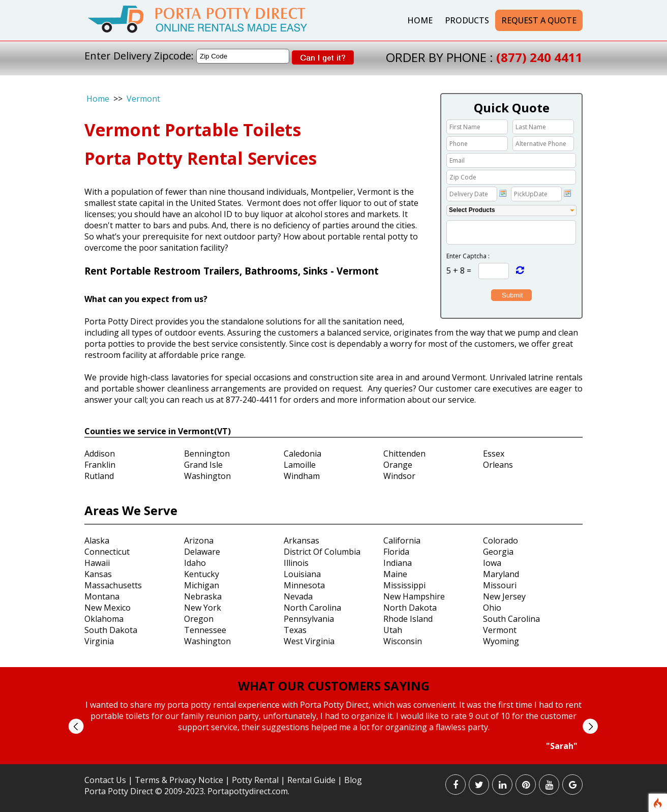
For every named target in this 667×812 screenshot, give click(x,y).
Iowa (492, 563)
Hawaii (97, 563)
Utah (393, 630)
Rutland (99, 476)
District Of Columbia (322, 552)
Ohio (492, 608)
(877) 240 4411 (539, 57)
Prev (76, 726)
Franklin (100, 465)
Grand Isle (203, 465)
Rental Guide (312, 780)
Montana (102, 596)
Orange (398, 465)
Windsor (399, 476)
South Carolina (511, 619)
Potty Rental (255, 780)
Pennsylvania (309, 619)
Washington (207, 476)
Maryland (501, 574)
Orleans (498, 465)
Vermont (143, 99)
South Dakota (111, 630)
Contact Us (105, 780)
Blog (353, 780)
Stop (338, 761)
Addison (100, 454)
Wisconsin (403, 641)
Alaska (97, 540)
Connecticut (107, 552)
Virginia (99, 641)
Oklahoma (104, 619)
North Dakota (410, 608)
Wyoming (501, 641)
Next (590, 726)
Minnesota (304, 585)
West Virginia (309, 641)
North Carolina (312, 608)
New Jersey (504, 596)
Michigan (202, 585)
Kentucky (202, 574)
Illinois (296, 563)
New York (203, 608)
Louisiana (302, 574)
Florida (396, 552)
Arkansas (301, 540)
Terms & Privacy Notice (179, 780)
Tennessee (205, 630)
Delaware (202, 552)
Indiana (398, 563)
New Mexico (108, 608)
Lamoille (300, 465)
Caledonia (302, 454)
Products (467, 20)
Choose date (503, 193)
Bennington (207, 454)
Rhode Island (408, 619)
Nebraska (203, 596)
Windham (302, 476)
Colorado (501, 540)
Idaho (195, 563)
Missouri (500, 585)
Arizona (199, 540)
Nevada (298, 596)
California (402, 540)
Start (330, 761)
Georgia (498, 552)
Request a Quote (539, 20)
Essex (494, 454)
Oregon (199, 619)
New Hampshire (414, 596)
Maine (395, 574)
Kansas (98, 574)
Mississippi (404, 585)
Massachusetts (113, 585)
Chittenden (404, 454)
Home (420, 20)
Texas (295, 630)
